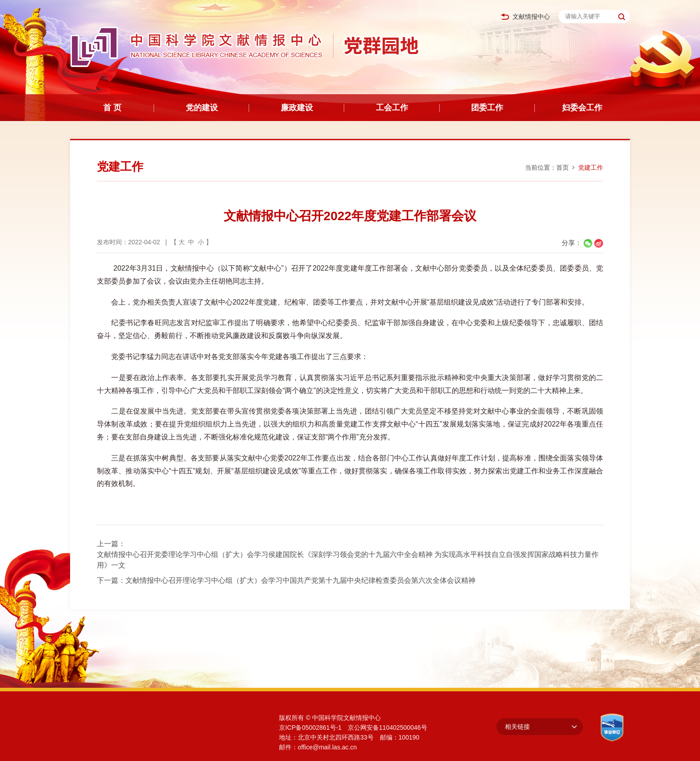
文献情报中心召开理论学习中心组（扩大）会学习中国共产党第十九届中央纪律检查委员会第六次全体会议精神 (300, 580)
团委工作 (487, 108)
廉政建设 (297, 108)
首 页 (112, 108)
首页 (562, 167)
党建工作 (591, 167)
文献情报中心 (525, 17)
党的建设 (202, 108)
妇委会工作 (582, 108)
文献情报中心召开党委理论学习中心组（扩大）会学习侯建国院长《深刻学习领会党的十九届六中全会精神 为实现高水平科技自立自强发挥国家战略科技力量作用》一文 (348, 560)
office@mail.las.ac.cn (327, 747)
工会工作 (392, 108)
